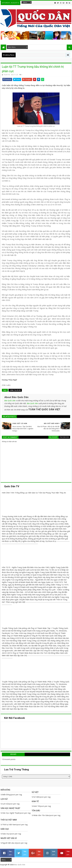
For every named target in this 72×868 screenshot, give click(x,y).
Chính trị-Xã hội (15, 390)
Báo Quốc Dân (10, 400)
